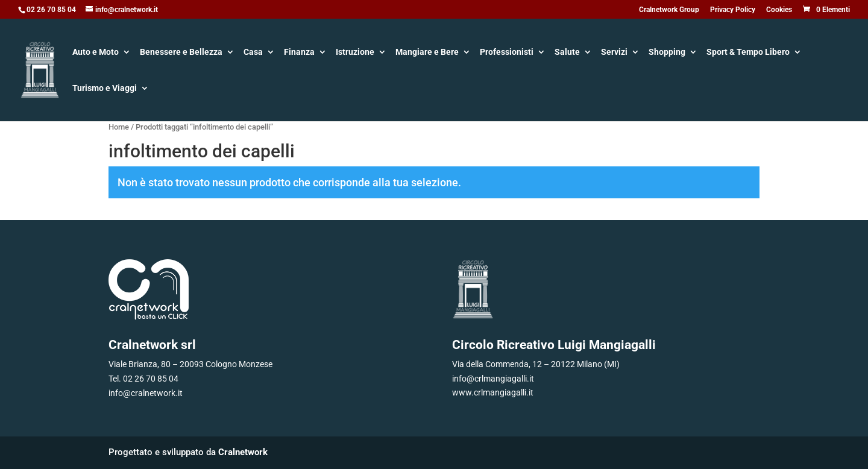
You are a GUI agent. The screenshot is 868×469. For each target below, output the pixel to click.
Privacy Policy (733, 10)
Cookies (779, 10)
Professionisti (507, 53)
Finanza (299, 53)
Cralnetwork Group (669, 10)
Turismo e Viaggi (105, 89)
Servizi (614, 53)
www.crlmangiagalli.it (493, 392)
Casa (253, 53)
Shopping (667, 53)
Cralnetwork (243, 452)
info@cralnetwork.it (146, 393)
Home (119, 127)
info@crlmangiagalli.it (493, 379)
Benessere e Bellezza (181, 53)
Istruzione (355, 53)
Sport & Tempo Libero (748, 53)
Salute (567, 53)
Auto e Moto (96, 53)
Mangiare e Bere (427, 53)
